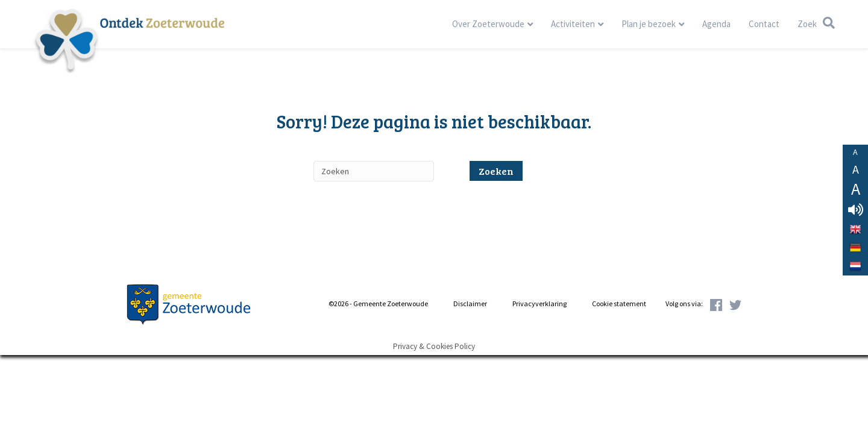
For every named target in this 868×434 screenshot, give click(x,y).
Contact (764, 24)
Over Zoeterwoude (488, 24)
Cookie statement (619, 303)
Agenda (716, 24)
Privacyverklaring (539, 303)
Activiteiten (573, 24)
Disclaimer (470, 303)
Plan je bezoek (649, 24)
